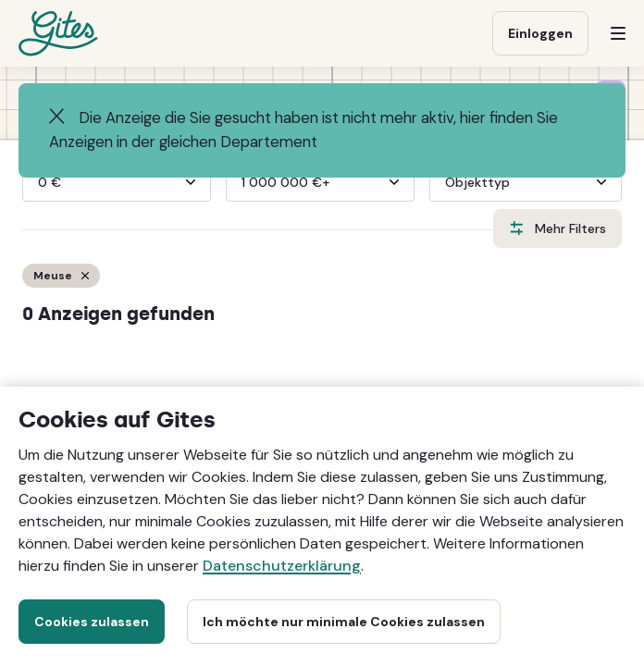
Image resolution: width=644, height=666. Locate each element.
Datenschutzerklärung (282, 566)
